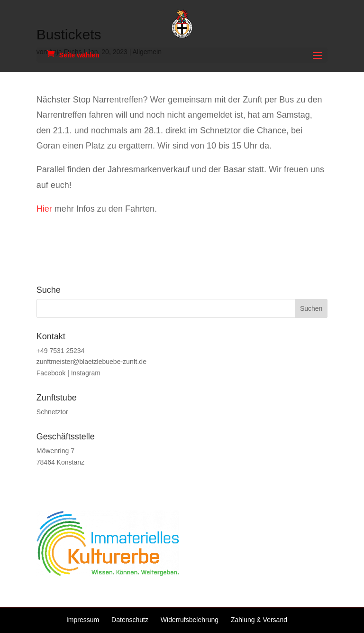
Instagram (86, 373)
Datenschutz (130, 620)
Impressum (83, 620)
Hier (44, 209)
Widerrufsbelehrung (190, 620)
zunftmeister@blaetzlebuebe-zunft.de (91, 362)
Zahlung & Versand (259, 620)
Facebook (51, 373)
